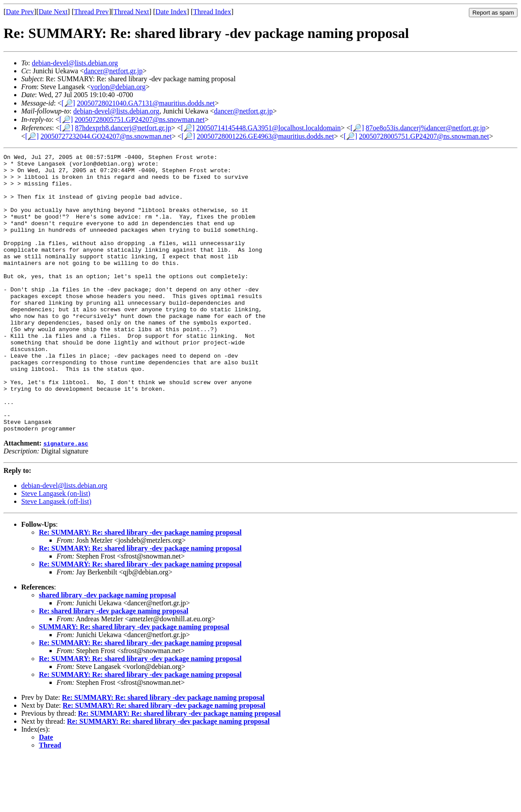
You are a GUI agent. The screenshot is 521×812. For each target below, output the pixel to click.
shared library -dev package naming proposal (107, 651)
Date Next (53, 12)
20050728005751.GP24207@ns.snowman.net (140, 119)
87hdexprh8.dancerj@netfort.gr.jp (123, 128)
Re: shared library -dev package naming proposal (114, 667)
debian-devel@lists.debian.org (75, 63)
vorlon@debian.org (118, 87)
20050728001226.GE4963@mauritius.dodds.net (265, 136)
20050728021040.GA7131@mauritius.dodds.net (146, 103)
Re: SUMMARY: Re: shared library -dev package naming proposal (140, 588)
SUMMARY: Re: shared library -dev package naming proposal (134, 682)
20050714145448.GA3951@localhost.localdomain (268, 128)
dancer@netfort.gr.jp (113, 71)
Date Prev (20, 12)
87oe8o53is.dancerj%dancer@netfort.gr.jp (426, 128)
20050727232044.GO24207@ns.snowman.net (106, 136)
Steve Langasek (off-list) (56, 557)
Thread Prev (91, 12)
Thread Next (131, 12)
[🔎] (68, 103)
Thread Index (212, 12)
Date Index (171, 12)
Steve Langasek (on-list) (56, 549)
